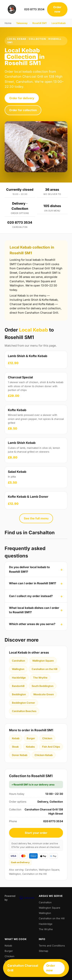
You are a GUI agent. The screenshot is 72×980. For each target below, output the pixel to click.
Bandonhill (18, 686)
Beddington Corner (23, 703)
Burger (31, 738)
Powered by (19, 898)
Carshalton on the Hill (44, 669)
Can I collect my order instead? (31, 596)
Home (8, 23)
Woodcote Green (43, 694)
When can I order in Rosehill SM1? (33, 583)
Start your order (36, 833)
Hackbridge (19, 678)
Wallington (18, 669)
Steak (15, 747)
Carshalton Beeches (24, 711)
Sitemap (43, 951)
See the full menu (36, 518)
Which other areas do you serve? (32, 624)
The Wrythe (40, 678)
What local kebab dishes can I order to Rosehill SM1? (34, 610)
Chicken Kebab (44, 755)
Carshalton (18, 661)
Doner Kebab (20, 755)
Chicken (47, 738)
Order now (57, 9)
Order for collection (23, 110)
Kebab (16, 738)
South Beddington (43, 686)
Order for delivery (22, 98)
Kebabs (30, 747)
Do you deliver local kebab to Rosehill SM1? (29, 569)
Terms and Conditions (52, 946)
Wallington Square (43, 661)
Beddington (19, 694)
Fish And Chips (51, 747)
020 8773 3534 (34, 9)
